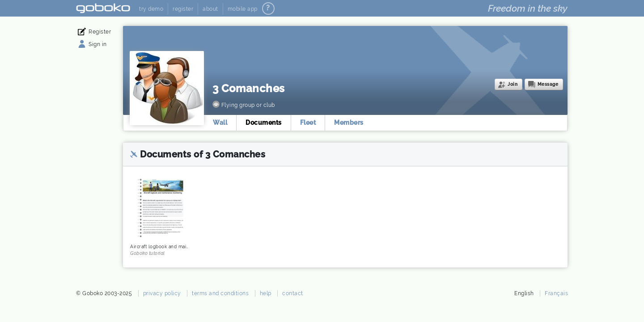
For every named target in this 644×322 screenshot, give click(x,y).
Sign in (98, 44)
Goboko (103, 8)
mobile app (243, 9)
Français (556, 293)
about (210, 9)
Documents (264, 123)
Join (513, 84)
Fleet (308, 123)
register (183, 9)
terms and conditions (220, 293)
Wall (220, 123)
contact (293, 293)
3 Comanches (249, 88)
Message (548, 84)
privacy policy (162, 293)
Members (349, 123)
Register (100, 32)
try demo (151, 9)
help (266, 293)
